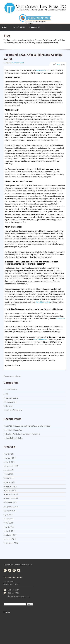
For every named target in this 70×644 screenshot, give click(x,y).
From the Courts (18, 62)
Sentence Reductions (14, 410)
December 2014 (12, 495)
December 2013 (12, 543)
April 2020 (9, 454)
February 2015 (11, 486)
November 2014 (12, 499)
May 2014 (9, 523)
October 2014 (11, 503)
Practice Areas (18, 27)
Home (5, 27)
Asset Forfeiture (12, 390)
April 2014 (9, 527)
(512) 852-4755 (13, 593)
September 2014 (12, 507)
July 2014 (9, 515)
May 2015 (9, 474)
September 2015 (12, 466)
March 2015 (10, 482)
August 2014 (10, 511)
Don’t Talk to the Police (14, 438)
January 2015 (11, 490)
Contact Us (35, 27)
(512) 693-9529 (13, 590)
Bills (7, 394)
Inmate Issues (11, 402)
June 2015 (9, 470)
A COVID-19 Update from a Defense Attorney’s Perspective (28, 426)
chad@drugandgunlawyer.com (18, 596)
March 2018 (10, 462)
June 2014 (9, 519)
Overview (9, 406)
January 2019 (11, 458)
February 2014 (11, 535)
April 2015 (9, 478)
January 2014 (11, 539)
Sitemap (7, 612)
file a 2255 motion (43, 302)
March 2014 (10, 531)
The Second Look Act (14, 430)
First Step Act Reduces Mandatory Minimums (23, 434)
